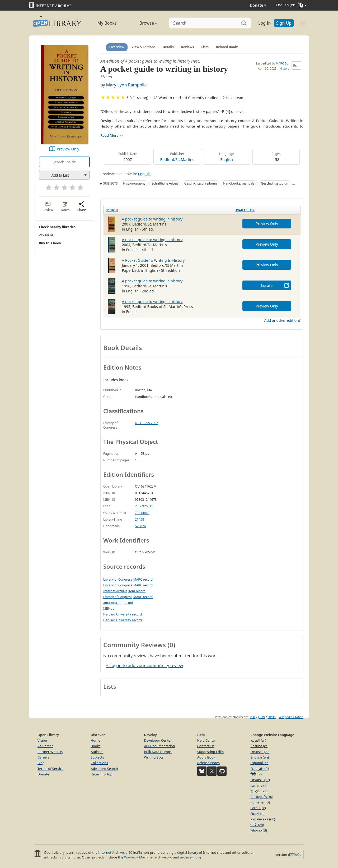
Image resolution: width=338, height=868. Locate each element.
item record (137, 591)
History (285, 68)
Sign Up (284, 23)
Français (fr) (260, 769)
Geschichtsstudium (275, 183)
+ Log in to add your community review (144, 665)
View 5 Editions (144, 47)
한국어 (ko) (259, 791)
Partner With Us (50, 752)
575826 (140, 526)
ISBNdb (109, 608)
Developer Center (158, 740)
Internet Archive (115, 591)
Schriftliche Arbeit (165, 183)
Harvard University (117, 614)
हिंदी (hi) (256, 774)
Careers (44, 757)
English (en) (260, 757)
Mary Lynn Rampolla (126, 85)
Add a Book (206, 757)
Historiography (134, 183)
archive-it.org (191, 857)
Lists (205, 47)
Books (96, 746)
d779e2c (295, 855)
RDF (253, 717)
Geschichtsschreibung (201, 183)
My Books (107, 23)
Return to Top (102, 774)
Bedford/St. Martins (177, 160)
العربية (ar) (258, 740)
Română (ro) (260, 802)
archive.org (163, 857)
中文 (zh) (257, 825)
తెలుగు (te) (258, 814)
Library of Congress (118, 579)
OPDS (272, 717)
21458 (139, 519)
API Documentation (159, 746)
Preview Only (68, 149)
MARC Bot (283, 63)
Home (96, 740)
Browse (142, 23)
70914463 (142, 513)
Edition (112, 210)
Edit (296, 65)
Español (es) (260, 763)
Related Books (227, 47)
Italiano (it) (259, 785)
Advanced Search (104, 769)
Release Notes (208, 763)
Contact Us (206, 746)
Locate (267, 285)
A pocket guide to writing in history (158, 61)
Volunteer (45, 746)
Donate (258, 5)
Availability (245, 210)
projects (98, 857)
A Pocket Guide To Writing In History (153, 260)
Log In (264, 23)
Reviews (187, 47)
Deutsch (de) (260, 752)
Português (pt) (262, 797)
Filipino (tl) (259, 830)
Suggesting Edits (210, 752)
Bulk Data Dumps (158, 752)
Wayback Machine (138, 857)
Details (168, 47)
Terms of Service (50, 769)
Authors (97, 752)
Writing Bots (154, 757)
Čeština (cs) (259, 746)
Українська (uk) (263, 819)
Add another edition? (282, 320)
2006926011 (144, 506)
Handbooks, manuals (239, 183)
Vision (42, 740)
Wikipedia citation (291, 717)
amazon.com (113, 603)
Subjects (97, 757)
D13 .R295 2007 (146, 423)
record (128, 603)
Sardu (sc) (258, 808)
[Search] (210, 23)
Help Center (207, 740)
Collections (100, 763)
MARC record (143, 579)
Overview (117, 47)
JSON (261, 717)
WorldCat (46, 235)
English (227, 160)
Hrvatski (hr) (260, 780)
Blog (41, 763)
